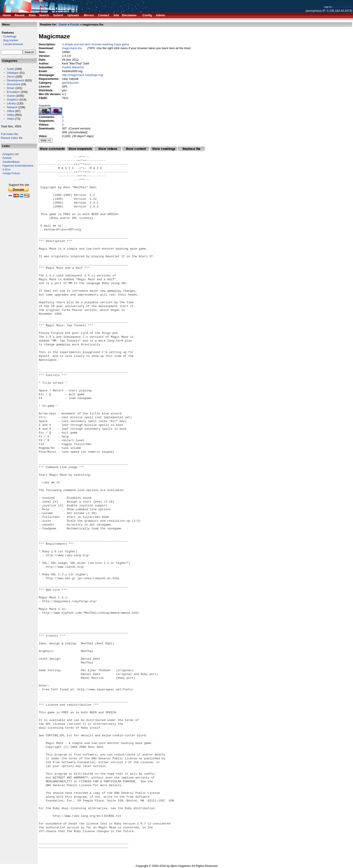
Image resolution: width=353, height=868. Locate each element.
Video (10, 119)
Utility (10, 115)
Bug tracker (10, 40)
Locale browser (12, 44)
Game (11, 96)
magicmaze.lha (72, 48)
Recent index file (12, 138)
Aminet (7, 158)
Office (11, 111)
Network (12, 107)
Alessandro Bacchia (342, 7)
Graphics (13, 100)
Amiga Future (11, 173)
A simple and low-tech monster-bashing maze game (95, 44)
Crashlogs (9, 36)
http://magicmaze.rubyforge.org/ (83, 75)
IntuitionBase (11, 162)
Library (11, 103)
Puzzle (75, 24)
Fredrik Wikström (73, 67)
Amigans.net (11, 154)
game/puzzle (70, 83)
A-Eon (7, 169)
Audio (10, 69)
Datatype (13, 73)
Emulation (13, 92)
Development (15, 80)
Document (13, 84)
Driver (11, 88)
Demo (11, 77)
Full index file (9, 134)
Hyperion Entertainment (18, 166)
